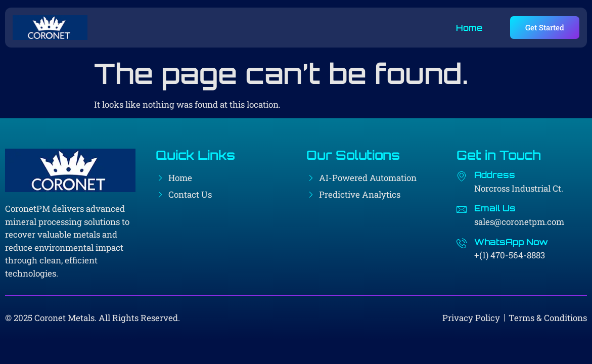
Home (469, 28)
